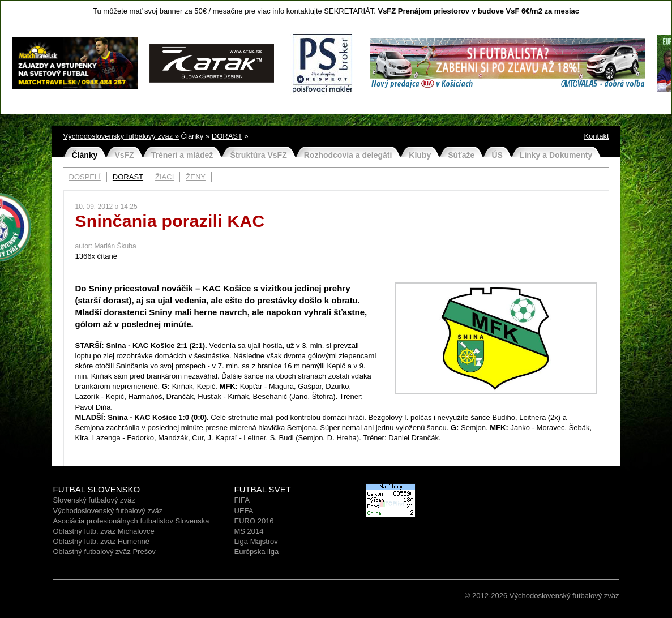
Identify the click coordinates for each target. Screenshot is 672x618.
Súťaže (461, 155)
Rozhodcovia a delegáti (348, 155)
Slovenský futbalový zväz (94, 500)
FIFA (242, 500)
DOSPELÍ (85, 177)
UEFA (244, 511)
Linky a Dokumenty (556, 155)
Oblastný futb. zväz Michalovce (104, 531)
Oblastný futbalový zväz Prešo (103, 552)
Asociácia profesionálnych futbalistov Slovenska (131, 521)
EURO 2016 (254, 521)
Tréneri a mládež (182, 155)
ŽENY (196, 177)
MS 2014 (249, 531)
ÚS (497, 155)
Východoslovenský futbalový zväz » (121, 136)
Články (85, 155)
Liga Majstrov (256, 541)
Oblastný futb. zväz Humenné (102, 541)
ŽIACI (164, 177)
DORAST (227, 136)
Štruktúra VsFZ (258, 155)
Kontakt (596, 136)
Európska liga (257, 552)
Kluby (420, 155)
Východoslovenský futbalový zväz (108, 511)
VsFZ (124, 155)
